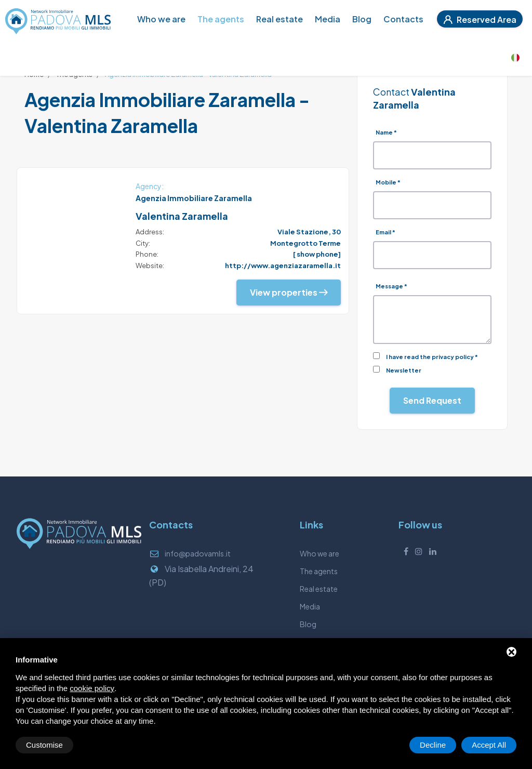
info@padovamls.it (198, 553)
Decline (433, 745)
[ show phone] (317, 254)
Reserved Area (480, 19)
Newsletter (404, 370)
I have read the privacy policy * (432, 357)
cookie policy (92, 688)
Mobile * (388, 182)
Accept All (489, 745)
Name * (386, 132)
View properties (289, 292)
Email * (385, 232)
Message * (391, 286)
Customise (44, 745)
